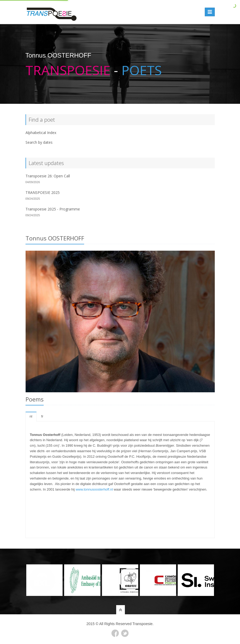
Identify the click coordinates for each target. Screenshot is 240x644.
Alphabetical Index (41, 133)
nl (31, 416)
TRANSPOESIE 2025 (43, 192)
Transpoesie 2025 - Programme (53, 209)
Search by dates (39, 142)
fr (42, 416)
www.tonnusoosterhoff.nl (94, 489)
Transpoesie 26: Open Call (48, 176)
